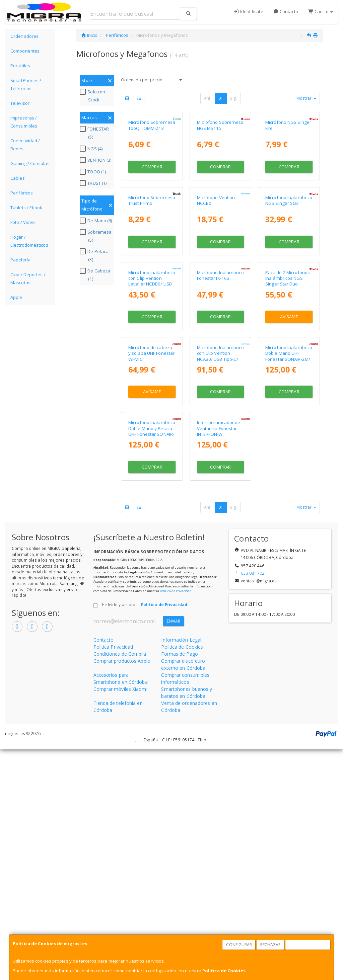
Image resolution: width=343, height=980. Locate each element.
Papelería (20, 260)
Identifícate (248, 11)
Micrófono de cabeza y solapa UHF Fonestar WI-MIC (151, 538)
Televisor (20, 103)
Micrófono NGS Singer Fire (288, 171)
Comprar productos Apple (122, 891)
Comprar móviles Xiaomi (120, 920)
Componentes (25, 51)
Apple (16, 297)
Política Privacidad (113, 877)
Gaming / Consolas (30, 163)
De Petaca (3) (95, 255)
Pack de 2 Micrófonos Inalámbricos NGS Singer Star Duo (288, 417)
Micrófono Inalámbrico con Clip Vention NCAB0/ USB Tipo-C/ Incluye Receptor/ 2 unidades (220, 543)
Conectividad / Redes (25, 145)
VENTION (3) (96, 160)
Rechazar (271, 945)
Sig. (233, 98)
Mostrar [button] (306, 98)
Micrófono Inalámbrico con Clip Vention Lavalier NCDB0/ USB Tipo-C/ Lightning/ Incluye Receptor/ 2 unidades (152, 425)
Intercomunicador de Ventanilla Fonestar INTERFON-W (219, 659)
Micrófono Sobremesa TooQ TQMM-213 (152, 171)
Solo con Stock (93, 96)
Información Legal (181, 870)
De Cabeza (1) (96, 275)
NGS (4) (92, 149)
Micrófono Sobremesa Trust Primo (152, 292)
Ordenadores (24, 36)
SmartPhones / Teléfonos (26, 84)
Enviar (174, 852)
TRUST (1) (94, 183)
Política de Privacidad (176, 822)
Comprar (152, 213)
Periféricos (22, 193)
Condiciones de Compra (120, 884)
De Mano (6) (97, 221)
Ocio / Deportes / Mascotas (28, 278)
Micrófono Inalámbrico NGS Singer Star (289, 292)
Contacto (286, 11)
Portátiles (20, 66)
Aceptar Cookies (308, 945)
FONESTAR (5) (95, 133)
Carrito (321, 11)
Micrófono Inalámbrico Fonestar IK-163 (220, 414)
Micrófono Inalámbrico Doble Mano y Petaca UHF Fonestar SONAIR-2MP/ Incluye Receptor (152, 662)
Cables (18, 178)
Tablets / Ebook (26, 208)
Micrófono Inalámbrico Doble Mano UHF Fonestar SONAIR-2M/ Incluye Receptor (289, 541)
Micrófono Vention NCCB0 (216, 292)
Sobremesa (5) (96, 236)
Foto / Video (23, 222)
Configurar (239, 945)
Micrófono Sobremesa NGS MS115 (220, 171)
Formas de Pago (179, 884)
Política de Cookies (224, 971)
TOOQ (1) (94, 172)
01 (221, 98)
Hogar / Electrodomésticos (29, 241)
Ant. (208, 98)
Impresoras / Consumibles (24, 122)
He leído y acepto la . (145, 835)
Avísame (289, 455)
